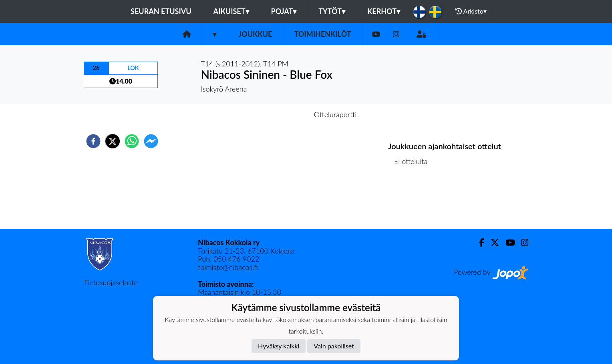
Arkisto (471, 11)
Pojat (284, 11)
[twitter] (113, 141)
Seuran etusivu (161, 11)
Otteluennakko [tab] (278, 114)
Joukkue (255, 34)
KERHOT (384, 11)
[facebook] (93, 141)
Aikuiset (231, 11)
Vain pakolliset (334, 346)
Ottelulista (414, 202)
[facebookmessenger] (151, 141)
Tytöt (332, 11)
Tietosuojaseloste (111, 282)
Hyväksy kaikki (279, 346)
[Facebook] (478, 243)
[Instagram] (396, 34)
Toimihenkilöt (322, 34)
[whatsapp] (132, 141)
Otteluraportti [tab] (335, 114)
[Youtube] (376, 34)
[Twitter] (492, 243)
